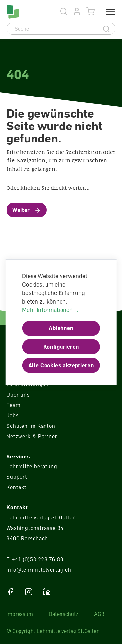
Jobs (13, 415)
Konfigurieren (61, 347)
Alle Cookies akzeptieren (61, 365)
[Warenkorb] (91, 12)
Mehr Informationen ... (50, 310)
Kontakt (17, 487)
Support (17, 477)
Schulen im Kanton (31, 426)
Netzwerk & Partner (32, 436)
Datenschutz (64, 614)
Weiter (21, 210)
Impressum (20, 614)
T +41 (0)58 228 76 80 (35, 559)
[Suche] (53, 29)
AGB (99, 614)
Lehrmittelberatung (32, 466)
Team (14, 405)
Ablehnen (61, 328)
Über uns (18, 395)
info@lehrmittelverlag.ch (39, 570)
